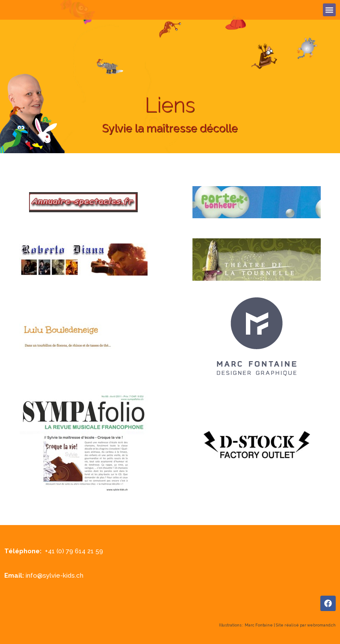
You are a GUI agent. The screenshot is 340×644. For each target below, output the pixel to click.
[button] (329, 10)
